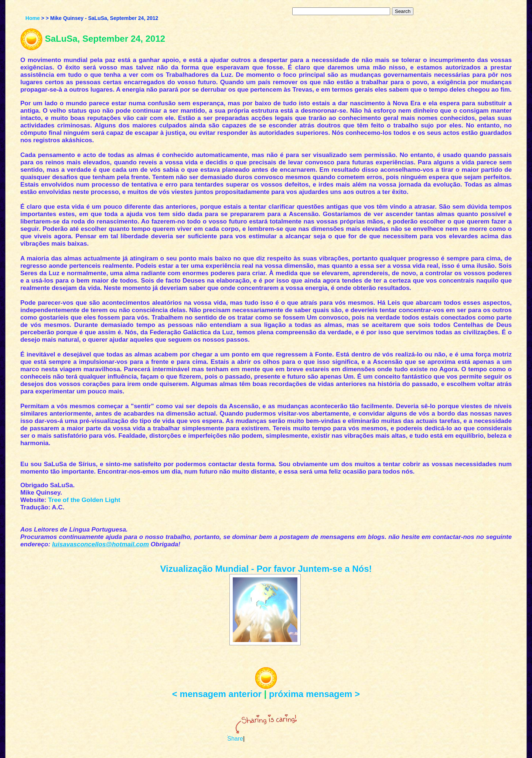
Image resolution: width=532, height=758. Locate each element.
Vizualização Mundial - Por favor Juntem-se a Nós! (266, 569)
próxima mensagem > (314, 694)
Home (33, 18)
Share (235, 739)
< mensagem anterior (217, 694)
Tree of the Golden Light (84, 500)
